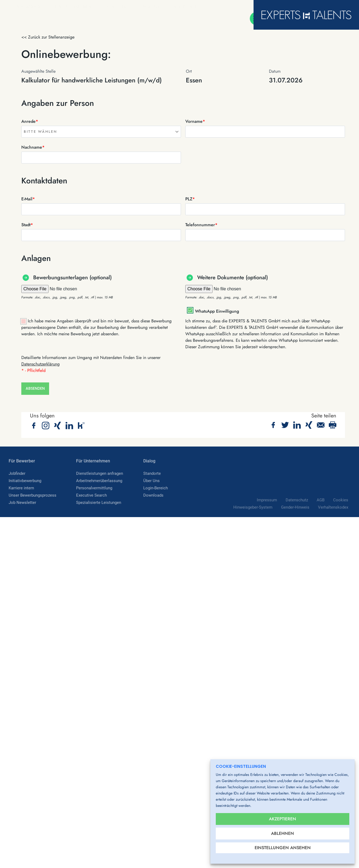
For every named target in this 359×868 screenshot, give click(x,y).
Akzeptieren (283, 816)
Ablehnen (283, 832)
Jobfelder (118, 7)
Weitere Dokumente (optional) (233, 278)
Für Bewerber (28, 7)
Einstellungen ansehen (283, 848)
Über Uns (152, 7)
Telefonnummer (201, 225)
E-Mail (28, 199)
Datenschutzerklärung (40, 364)
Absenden (35, 389)
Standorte (187, 7)
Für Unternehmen (75, 7)
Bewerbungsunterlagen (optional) (72, 278)
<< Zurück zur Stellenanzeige (48, 37)
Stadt (27, 225)
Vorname (195, 121)
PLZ (190, 199)
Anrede (30, 121)
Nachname (33, 147)
